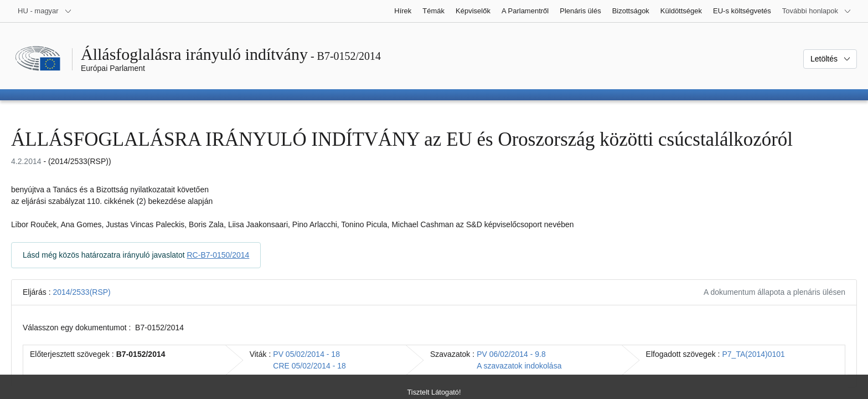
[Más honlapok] (817, 11)
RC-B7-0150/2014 (218, 255)
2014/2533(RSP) (81, 292)
